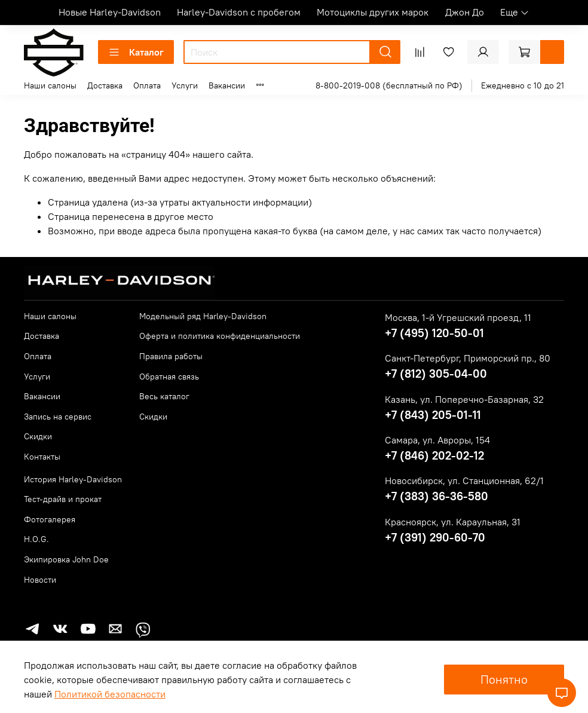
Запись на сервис (58, 417)
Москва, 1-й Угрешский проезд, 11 (458, 317)
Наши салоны (50, 85)
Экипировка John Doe (66, 559)
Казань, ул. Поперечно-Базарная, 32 (464, 399)
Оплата (147, 85)
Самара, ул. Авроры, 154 (437, 440)
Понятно (504, 679)
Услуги (185, 85)
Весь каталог (164, 396)
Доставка (105, 85)
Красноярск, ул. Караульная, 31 (453, 522)
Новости (40, 580)
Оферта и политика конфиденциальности (220, 336)
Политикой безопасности (110, 694)
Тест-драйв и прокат (63, 499)
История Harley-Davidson (73, 479)
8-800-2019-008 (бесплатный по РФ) (389, 85)
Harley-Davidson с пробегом (239, 12)
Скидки (38, 436)
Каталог (136, 52)
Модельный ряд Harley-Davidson (203, 316)
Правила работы (171, 356)
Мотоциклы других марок (373, 12)
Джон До (465, 12)
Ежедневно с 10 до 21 (523, 85)
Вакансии (227, 85)
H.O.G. (36, 539)
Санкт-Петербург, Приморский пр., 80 (468, 358)
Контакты (42, 457)
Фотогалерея (50, 519)
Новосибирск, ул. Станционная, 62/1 (464, 481)
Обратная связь (169, 377)
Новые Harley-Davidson (110, 12)
